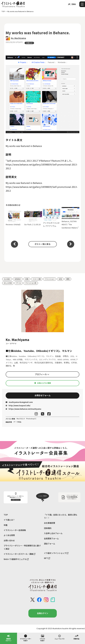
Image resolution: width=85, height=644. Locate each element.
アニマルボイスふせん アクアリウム (52, 218)
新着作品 (76, 637)
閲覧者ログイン (9, 638)
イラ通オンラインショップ (56, 553)
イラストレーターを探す (26, 638)
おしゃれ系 (8, 283)
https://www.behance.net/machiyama (23, 409)
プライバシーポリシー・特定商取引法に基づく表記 (22, 547)
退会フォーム (50, 544)
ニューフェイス (60, 637)
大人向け (7, 279)
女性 (60, 279)
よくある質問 (9, 535)
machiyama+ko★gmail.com (19, 402)
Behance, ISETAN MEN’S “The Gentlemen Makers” (70, 218)
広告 (27, 279)
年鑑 (6, 525)
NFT (47, 558)
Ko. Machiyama (18, 38)
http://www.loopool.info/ (18, 406)
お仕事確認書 (50, 523)
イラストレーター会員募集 (15, 530)
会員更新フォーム (51, 538)
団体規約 (48, 528)
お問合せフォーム (43, 395)
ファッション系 (31, 283)
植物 (68, 279)
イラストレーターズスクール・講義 (20, 554)
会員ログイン (43, 613)
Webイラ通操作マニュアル (16, 559)
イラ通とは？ (9, 520)
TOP (6, 515)
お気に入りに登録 (42, 383)
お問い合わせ (9, 540)
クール (19, 283)
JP (69, 4)
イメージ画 (37, 279)
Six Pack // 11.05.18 (33, 218)
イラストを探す (42, 638)
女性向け (18, 279)
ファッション (50, 279)
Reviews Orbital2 (15, 218)
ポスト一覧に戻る (43, 244)
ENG (74, 4)
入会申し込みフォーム (53, 533)
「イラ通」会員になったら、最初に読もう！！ (61, 516)
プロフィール (42, 374)
